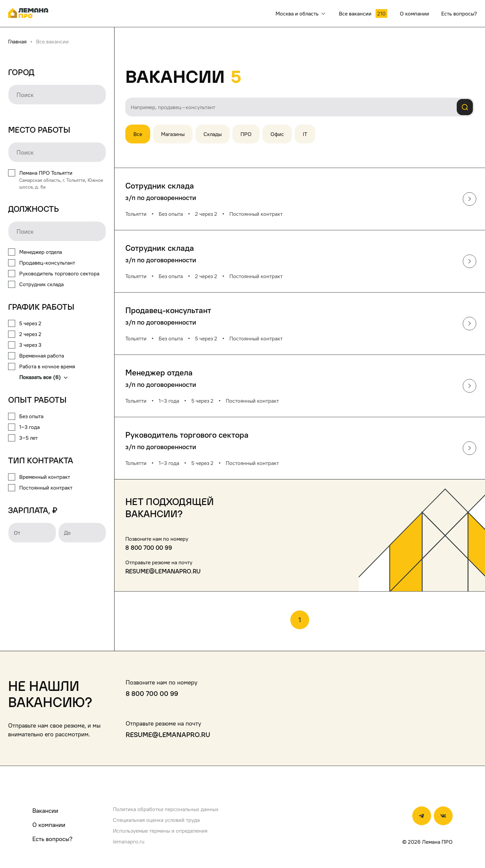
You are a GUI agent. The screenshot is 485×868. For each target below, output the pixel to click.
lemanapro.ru (129, 841)
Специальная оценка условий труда (156, 820)
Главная (17, 41)
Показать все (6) (43, 377)
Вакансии (45, 811)
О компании (49, 825)
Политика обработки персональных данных (166, 809)
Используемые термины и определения (160, 831)
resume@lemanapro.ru (163, 571)
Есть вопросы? (52, 839)
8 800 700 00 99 (149, 548)
